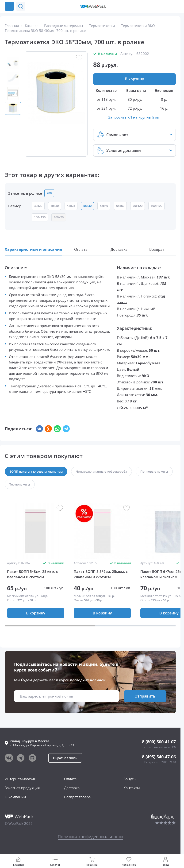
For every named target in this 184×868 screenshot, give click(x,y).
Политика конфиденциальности (90, 837)
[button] (167, 6)
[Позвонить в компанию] (176, 6)
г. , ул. (42, 743)
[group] (36, 531)
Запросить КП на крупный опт (134, 117)
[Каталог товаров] (9, 6)
